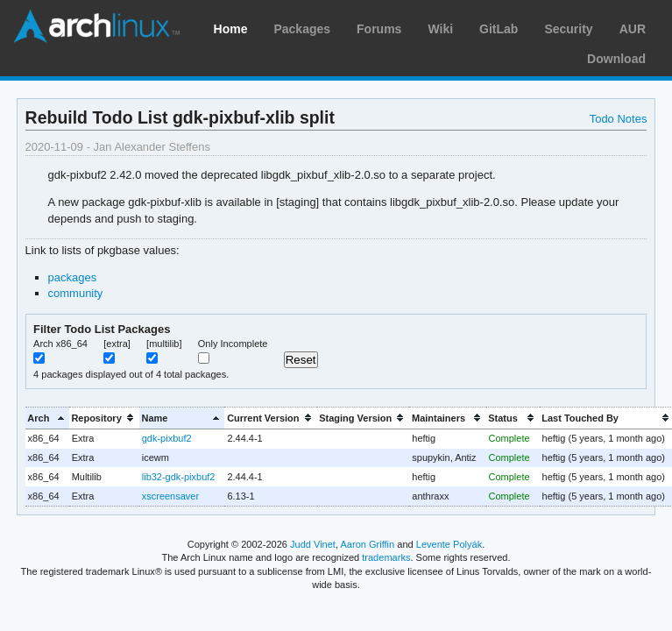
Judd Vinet (313, 544)
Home (231, 29)
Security (568, 29)
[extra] (117, 344)
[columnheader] (47, 418)
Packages (302, 29)
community (76, 293)
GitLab (499, 29)
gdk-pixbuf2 (167, 438)
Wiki (440, 29)
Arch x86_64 (60, 344)
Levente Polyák (449, 544)
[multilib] (164, 344)
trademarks (386, 557)
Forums (379, 29)
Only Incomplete (233, 344)
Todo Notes (619, 119)
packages (73, 277)
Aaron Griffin (367, 544)
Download (616, 59)
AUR (633, 29)
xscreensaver (170, 496)
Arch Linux (96, 26)
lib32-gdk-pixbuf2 (179, 477)
